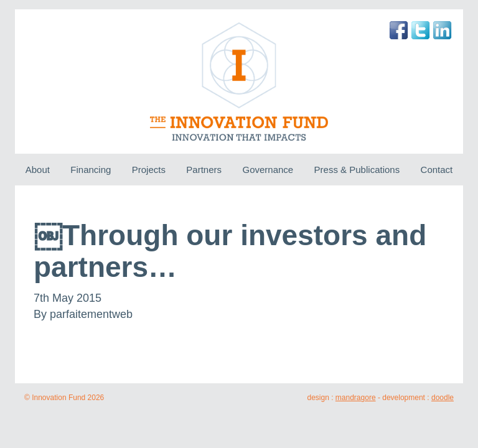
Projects (149, 170)
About (38, 170)
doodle (443, 398)
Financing (91, 170)
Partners (204, 170)
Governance (268, 170)
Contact (437, 170)
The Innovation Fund (239, 82)
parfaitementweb (91, 314)
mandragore (356, 398)
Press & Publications (357, 170)
